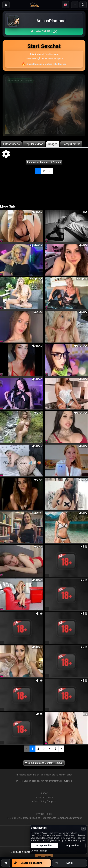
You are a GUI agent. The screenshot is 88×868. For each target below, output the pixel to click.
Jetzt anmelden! (44, 857)
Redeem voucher (44, 797)
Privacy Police (44, 814)
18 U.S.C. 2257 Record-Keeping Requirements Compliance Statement (44, 818)
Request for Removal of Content (44, 162)
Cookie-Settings (39, 851)
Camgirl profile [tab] (71, 144)
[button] (66, 5)
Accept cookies (44, 845)
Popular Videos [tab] (34, 144)
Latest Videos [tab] (11, 144)
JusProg (68, 781)
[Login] (6, 5)
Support (44, 793)
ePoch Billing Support (44, 801)
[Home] (6, 863)
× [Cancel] (83, 829)
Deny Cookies (72, 845)
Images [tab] (53, 144)
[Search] (83, 5)
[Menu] (75, 5)
